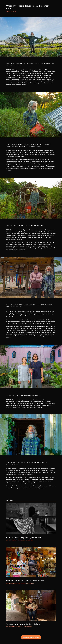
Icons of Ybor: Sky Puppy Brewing (24, 537)
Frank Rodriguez (13, 540)
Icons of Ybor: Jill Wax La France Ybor (25, 581)
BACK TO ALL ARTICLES (31, 637)
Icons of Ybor (29, 540)
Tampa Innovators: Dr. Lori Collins (23, 624)
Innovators (29, 627)
